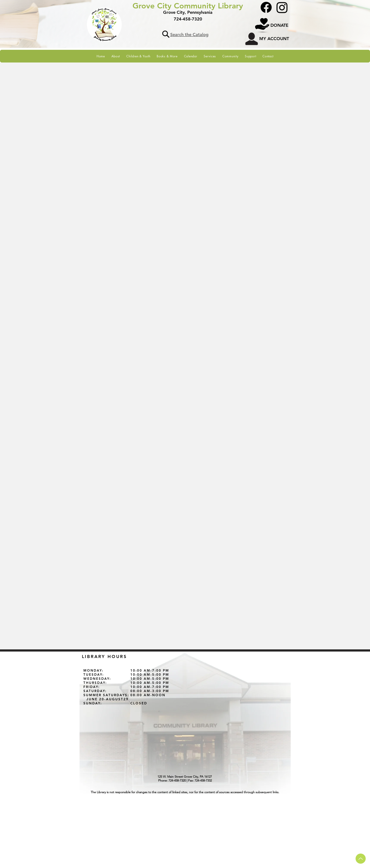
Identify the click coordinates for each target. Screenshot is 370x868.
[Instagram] (282, 7)
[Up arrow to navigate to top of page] (361, 859)
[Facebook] (266, 7)
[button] (116, 56)
